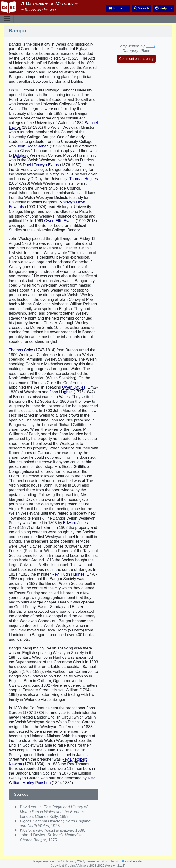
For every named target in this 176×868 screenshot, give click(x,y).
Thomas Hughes (84, 179)
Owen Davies (74, 387)
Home (115, 8)
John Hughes (61, 392)
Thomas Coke (21, 350)
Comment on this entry (136, 59)
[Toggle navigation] (7, 18)
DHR (151, 46)
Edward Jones (75, 523)
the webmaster (132, 861)
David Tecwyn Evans (41, 165)
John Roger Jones (33, 146)
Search (141, 8)
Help (161, 8)
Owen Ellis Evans (59, 221)
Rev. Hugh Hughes (68, 574)
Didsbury (21, 155)
